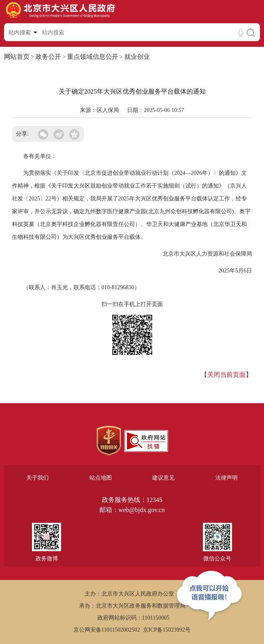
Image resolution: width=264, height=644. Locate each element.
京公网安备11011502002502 (107, 630)
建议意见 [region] (163, 478)
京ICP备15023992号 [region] (167, 630)
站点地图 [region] (101, 478)
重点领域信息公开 (93, 57)
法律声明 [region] (226, 478)
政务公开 (48, 57)
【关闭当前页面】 (226, 375)
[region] (109, 441)
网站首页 (17, 57)
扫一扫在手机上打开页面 (132, 304)
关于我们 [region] (38, 478)
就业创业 (137, 57)
